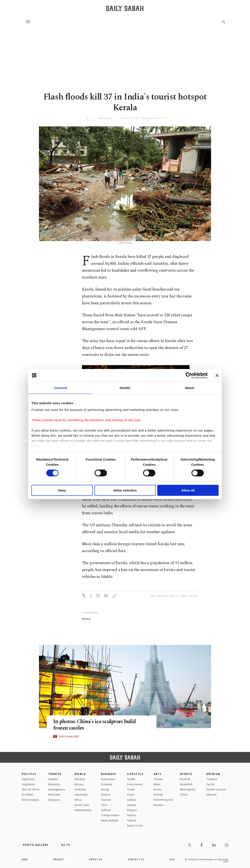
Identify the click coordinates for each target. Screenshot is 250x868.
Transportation (110, 815)
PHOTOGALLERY (69, 736)
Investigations (57, 789)
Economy (106, 784)
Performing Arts (163, 800)
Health (131, 779)
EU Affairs (28, 795)
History (132, 815)
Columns (212, 779)
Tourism (106, 800)
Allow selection (125, 490)
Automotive (108, 779)
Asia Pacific (81, 795)
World (80, 774)
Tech (104, 805)
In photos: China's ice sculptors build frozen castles (96, 725)
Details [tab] (125, 388)
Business (109, 774)
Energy (105, 789)
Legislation (28, 784)
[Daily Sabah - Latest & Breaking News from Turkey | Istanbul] (125, 8)
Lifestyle (135, 774)
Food (130, 795)
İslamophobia (83, 810)
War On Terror (31, 789)
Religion (132, 810)
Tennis (184, 795)
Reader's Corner (216, 789)
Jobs (25, 859)
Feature (132, 820)
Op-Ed (210, 784)
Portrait (158, 795)
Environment (135, 784)
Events (157, 789)
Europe (79, 784)
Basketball (186, 784)
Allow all (188, 490)
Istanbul (53, 779)
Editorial (211, 795)
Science (132, 805)
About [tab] (190, 388)
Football (185, 779)
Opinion (213, 774)
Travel (131, 789)
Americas (80, 789)
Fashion (132, 800)
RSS (172, 859)
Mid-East (80, 779)
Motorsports (188, 789)
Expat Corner (135, 826)
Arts (158, 774)
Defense (106, 810)
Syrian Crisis (82, 805)
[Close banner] (217, 375)
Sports (186, 774)
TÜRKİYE (55, 774)
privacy (59, 859)
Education (54, 784)
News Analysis (30, 800)
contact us (136, 859)
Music (157, 784)
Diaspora (54, 800)
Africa (78, 800)
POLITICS (29, 774)
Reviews (158, 805)
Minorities (54, 795)
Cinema (158, 779)
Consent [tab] (61, 388)
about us (96, 859)
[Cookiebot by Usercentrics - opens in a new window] (189, 375)
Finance (106, 795)
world (86, 619)
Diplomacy (28, 779)
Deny (62, 490)
